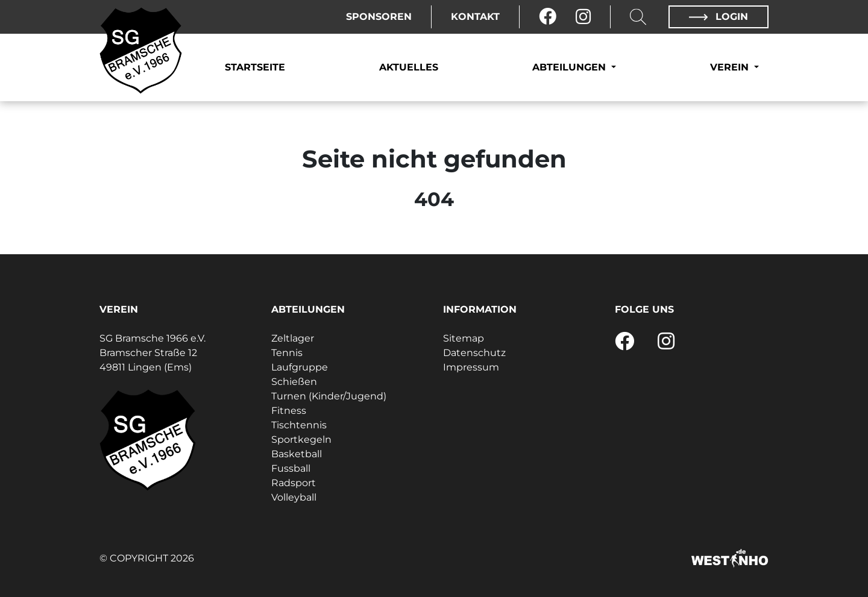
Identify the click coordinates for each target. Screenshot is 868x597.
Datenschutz (474, 353)
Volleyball (294, 497)
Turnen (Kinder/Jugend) (329, 396)
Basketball (297, 454)
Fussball (291, 468)
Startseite (255, 67)
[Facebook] (548, 17)
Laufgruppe (300, 367)
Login (719, 17)
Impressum (471, 367)
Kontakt (475, 17)
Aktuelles (409, 67)
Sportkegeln (301, 439)
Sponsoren (379, 17)
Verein (731, 67)
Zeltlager (293, 338)
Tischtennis (299, 425)
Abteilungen (571, 67)
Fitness (289, 411)
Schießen (294, 382)
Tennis (287, 353)
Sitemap (464, 338)
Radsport (294, 483)
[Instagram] (583, 17)
